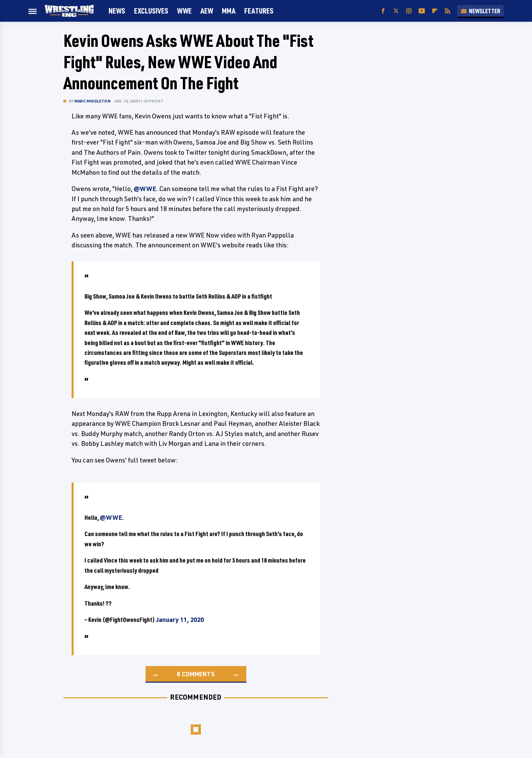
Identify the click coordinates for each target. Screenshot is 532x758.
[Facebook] (383, 11)
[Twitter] (396, 11)
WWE (184, 11)
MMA (229, 11)
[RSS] (448, 11)
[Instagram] (409, 11)
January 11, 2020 (180, 620)
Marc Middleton (92, 101)
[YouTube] (422, 11)
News (117, 11)
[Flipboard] (435, 11)
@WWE (145, 189)
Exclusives (151, 11)
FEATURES (259, 11)
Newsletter (480, 11)
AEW (207, 11)
